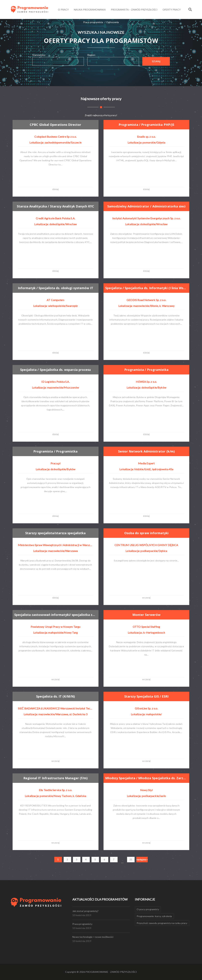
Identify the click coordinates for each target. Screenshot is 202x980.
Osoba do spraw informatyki (146, 533)
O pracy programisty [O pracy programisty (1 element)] (148, 909)
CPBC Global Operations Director (56, 125)
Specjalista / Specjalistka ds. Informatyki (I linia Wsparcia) (147, 288)
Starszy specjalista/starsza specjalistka (56, 533)
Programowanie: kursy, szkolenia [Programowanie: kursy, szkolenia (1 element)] (154, 916)
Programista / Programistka (146, 370)
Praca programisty (82, 924)
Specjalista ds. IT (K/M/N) (55, 696)
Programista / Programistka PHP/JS (146, 125)
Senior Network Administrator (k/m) (146, 451)
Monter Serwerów (146, 615)
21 (131, 860)
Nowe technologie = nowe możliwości (93, 937)
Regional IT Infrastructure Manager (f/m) (56, 778)
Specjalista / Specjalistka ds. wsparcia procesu (56, 370)
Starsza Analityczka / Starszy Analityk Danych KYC (56, 206)
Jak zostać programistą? (85, 911)
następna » (142, 860)
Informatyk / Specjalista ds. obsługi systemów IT (56, 288)
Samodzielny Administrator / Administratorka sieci (147, 206)
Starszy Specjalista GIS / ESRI (146, 696)
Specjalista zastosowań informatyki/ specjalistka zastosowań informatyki (56, 615)
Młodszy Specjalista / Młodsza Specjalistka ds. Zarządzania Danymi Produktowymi (147, 778)
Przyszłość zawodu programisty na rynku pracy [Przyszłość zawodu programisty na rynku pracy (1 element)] (162, 923)
